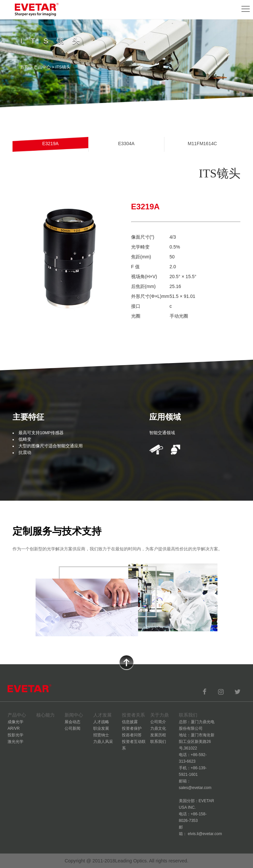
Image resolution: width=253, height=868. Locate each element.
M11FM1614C (202, 144)
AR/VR (14, 728)
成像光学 (15, 722)
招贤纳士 (101, 735)
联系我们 (158, 742)
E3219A (50, 144)
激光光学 (15, 742)
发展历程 (158, 735)
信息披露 (130, 722)
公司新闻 (72, 728)
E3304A (126, 144)
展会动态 (72, 722)
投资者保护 (132, 728)
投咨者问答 (132, 735)
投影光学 (15, 735)
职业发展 (101, 728)
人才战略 (101, 722)
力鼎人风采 (103, 742)
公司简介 (158, 722)
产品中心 (42, 67)
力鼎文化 (158, 728)
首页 (24, 67)
